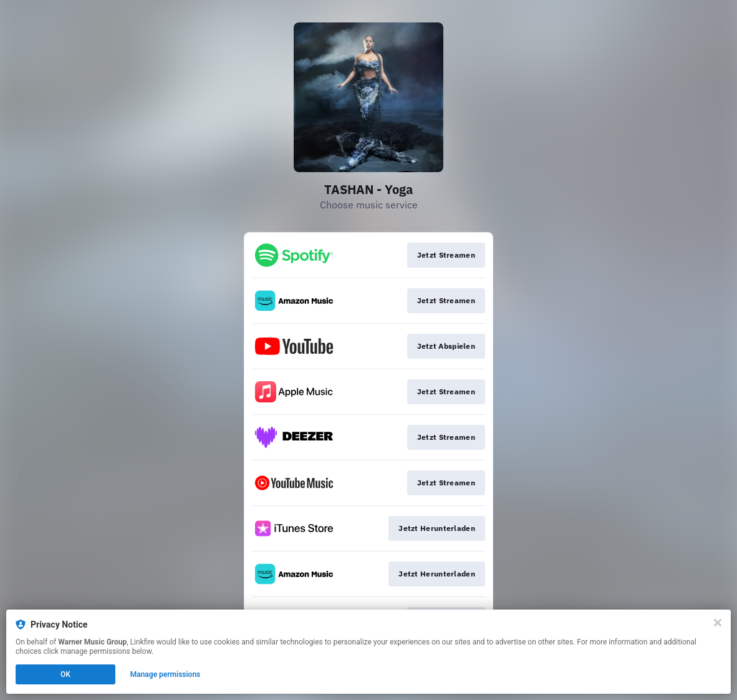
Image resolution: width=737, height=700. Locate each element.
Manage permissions (166, 674)
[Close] (718, 623)
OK (65, 674)
